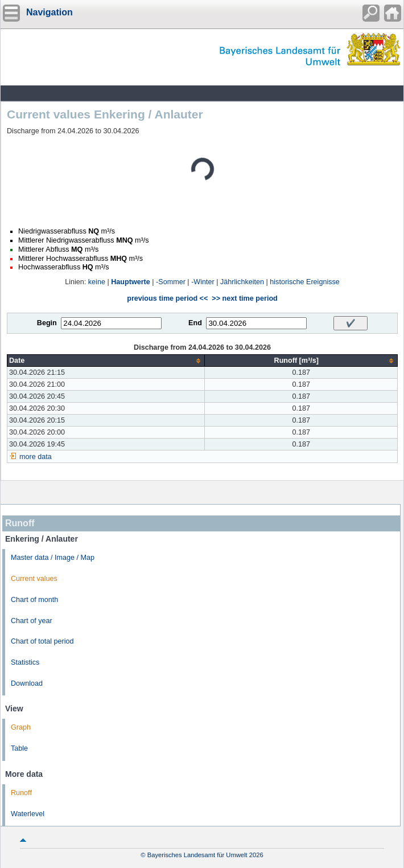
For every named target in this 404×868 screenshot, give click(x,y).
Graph (21, 727)
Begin (47, 323)
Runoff (21, 793)
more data (36, 457)
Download (27, 683)
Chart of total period (42, 641)
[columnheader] (106, 361)
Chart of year (32, 621)
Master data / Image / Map (53, 558)
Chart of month (34, 600)
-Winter (203, 282)
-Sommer (171, 282)
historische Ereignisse (305, 282)
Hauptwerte (131, 282)
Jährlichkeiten (242, 282)
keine (97, 282)
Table (19, 748)
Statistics (25, 662)
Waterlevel (28, 814)
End (195, 323)
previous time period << (167, 298)
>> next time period (244, 298)
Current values (34, 579)
